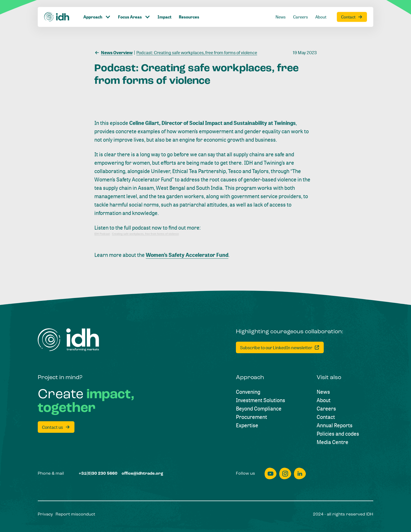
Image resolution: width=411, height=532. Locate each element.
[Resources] (189, 6)
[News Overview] (113, 52)
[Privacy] (45, 514)
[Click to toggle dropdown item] (97, 6)
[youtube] (271, 473)
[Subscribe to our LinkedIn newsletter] (280, 347)
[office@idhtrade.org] (142, 474)
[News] (281, 6)
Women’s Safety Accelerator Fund (187, 255)
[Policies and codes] (338, 434)
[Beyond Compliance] (259, 409)
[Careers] (301, 6)
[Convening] (248, 392)
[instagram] (285, 473)
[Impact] (164, 6)
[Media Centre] (332, 442)
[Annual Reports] (335, 425)
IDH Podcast (102, 234)
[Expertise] (247, 425)
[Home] (57, 6)
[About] (321, 6)
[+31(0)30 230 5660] (98, 474)
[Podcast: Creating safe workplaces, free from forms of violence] (196, 52)
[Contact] (352, 6)
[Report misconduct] (75, 514)
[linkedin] (300, 473)
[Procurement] (252, 417)
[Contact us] (56, 427)
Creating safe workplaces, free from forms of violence (145, 234)
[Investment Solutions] (261, 400)
